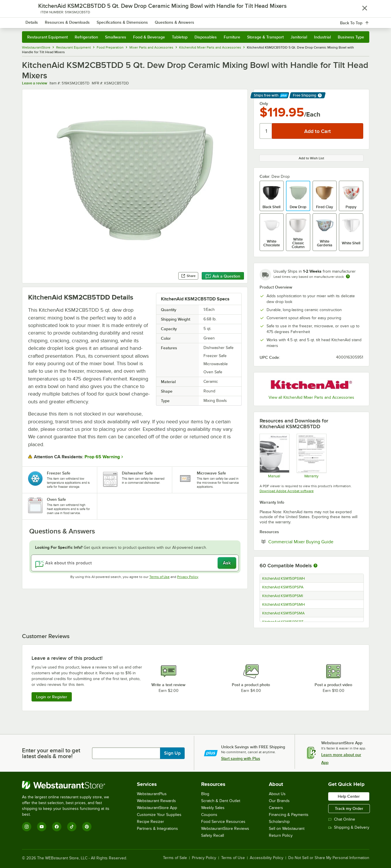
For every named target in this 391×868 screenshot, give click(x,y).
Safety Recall (213, 835)
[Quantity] (266, 131)
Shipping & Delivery (349, 827)
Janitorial (299, 37)
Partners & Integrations (157, 829)
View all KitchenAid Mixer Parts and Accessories (311, 397)
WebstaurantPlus (152, 794)
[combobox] (188, 20)
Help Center (349, 796)
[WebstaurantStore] (70, 785)
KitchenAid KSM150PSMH (283, 605)
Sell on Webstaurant (287, 829)
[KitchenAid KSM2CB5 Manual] (274, 456)
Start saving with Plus (241, 758)
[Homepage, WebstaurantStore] (71, 20)
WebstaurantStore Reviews (225, 829)
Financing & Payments (289, 815)
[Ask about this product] (135, 563)
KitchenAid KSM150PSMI (283, 596)
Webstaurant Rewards (156, 801)
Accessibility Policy (267, 858)
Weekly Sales (213, 808)
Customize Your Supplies (159, 815)
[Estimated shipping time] (348, 276)
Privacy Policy (188, 577)
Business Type (351, 37)
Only (264, 104)
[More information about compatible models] (315, 566)
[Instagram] (27, 827)
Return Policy (281, 835)
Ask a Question (223, 276)
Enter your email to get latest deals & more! (51, 753)
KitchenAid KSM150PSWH (283, 579)
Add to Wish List (311, 158)
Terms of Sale (175, 858)
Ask (227, 563)
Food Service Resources (223, 822)
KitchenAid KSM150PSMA (283, 613)
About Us (277, 794)
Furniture (232, 37)
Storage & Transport (265, 37)
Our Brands (279, 801)
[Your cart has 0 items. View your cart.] (360, 20)
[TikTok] (72, 827)
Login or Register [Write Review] (52, 697)
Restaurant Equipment (47, 37)
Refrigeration (86, 37)
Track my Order (349, 808)
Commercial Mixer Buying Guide (316, 542)
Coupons (209, 815)
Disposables (206, 37)
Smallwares (116, 37)
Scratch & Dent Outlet (221, 801)
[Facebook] (57, 827)
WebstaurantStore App (157, 808)
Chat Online (342, 819)
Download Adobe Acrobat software (287, 491)
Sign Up (172, 753)
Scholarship (279, 822)
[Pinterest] (87, 827)
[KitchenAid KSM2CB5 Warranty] (311, 456)
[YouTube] (42, 827)
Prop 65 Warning (102, 457)
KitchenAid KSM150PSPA (283, 587)
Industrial (322, 37)
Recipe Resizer (150, 822)
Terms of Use (159, 577)
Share (188, 276)
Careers (276, 808)
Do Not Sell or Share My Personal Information (329, 858)
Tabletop (180, 37)
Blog (205, 794)
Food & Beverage (149, 37)
